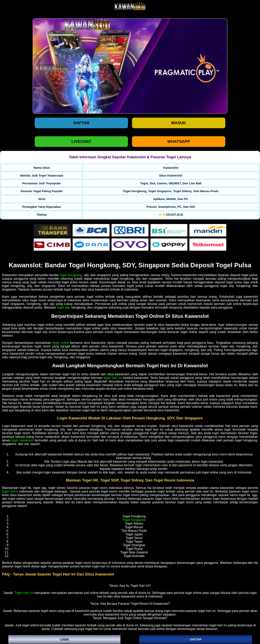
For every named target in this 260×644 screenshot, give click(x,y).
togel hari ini (113, 378)
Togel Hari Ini (24, 593)
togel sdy (63, 307)
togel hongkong (71, 275)
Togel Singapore (134, 520)
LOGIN (64, 639)
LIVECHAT (81, 141)
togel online (60, 343)
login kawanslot (22, 440)
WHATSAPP (179, 141)
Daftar (81, 123)
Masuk (179, 123)
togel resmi (10, 491)
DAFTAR (196, 639)
